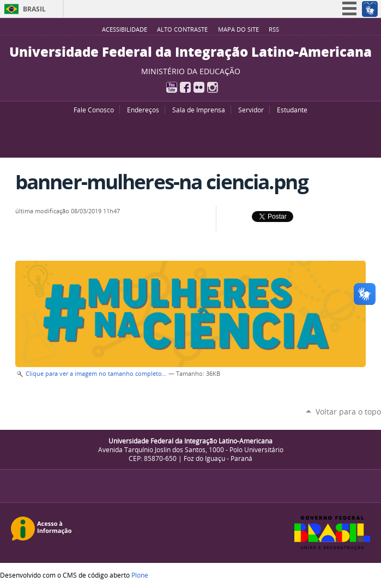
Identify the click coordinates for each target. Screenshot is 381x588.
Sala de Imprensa (199, 110)
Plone (140, 575)
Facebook (185, 87)
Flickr (199, 87)
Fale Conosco (94, 110)
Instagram (213, 87)
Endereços (143, 110)
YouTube (172, 87)
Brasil (34, 9)
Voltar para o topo (348, 412)
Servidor (251, 110)
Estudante (292, 110)
